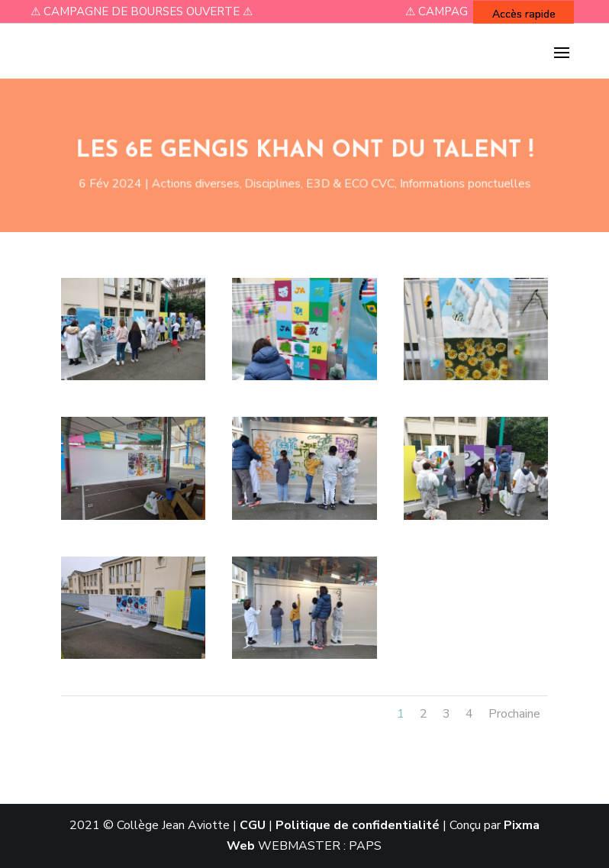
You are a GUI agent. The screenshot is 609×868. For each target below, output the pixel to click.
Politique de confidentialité (358, 825)
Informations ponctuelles (454, 182)
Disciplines (274, 182)
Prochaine (514, 714)
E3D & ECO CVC (346, 182)
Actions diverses (203, 182)
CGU (253, 825)
